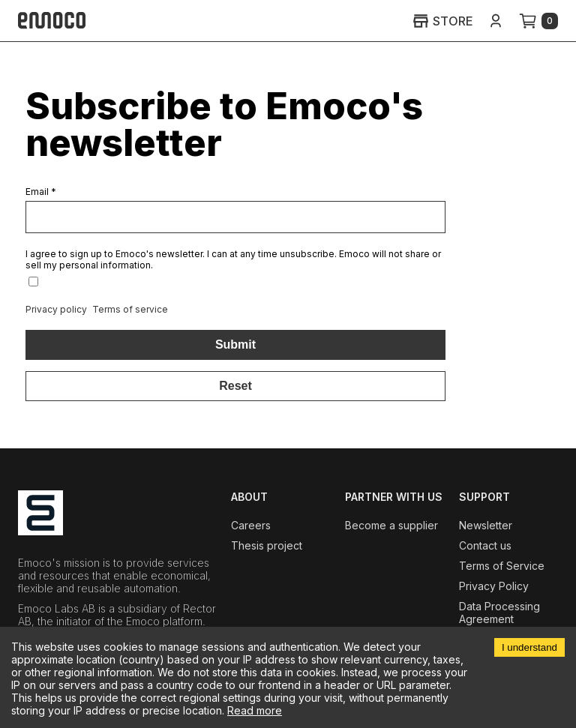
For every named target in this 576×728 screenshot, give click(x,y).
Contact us (485, 545)
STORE (442, 21)
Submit (235, 345)
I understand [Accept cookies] (529, 647)
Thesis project (267, 545)
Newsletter (486, 525)
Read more (255, 710)
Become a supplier (391, 525)
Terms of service (130, 309)
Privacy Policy (494, 586)
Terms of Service (502, 566)
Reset (235, 386)
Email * (41, 192)
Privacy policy (56, 309)
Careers (251, 525)
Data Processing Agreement (499, 613)
